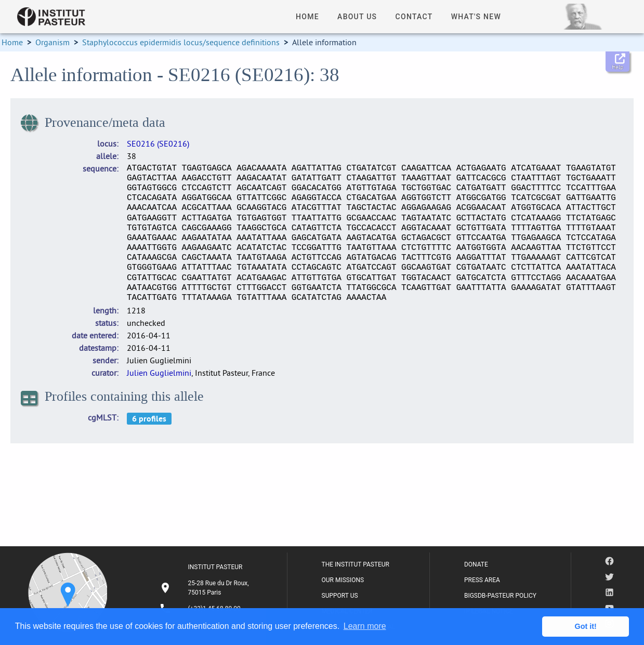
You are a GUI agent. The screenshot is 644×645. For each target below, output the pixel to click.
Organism (52, 42)
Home (12, 42)
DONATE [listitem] (476, 564)
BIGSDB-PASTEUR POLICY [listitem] (500, 596)
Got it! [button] (586, 626)
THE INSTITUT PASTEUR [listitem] (356, 564)
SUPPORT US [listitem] (340, 596)
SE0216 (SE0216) (158, 143)
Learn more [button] (365, 626)
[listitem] (206, 588)
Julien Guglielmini (159, 373)
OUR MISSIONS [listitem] (343, 580)
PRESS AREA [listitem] (482, 580)
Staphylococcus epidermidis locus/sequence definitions (181, 42)
